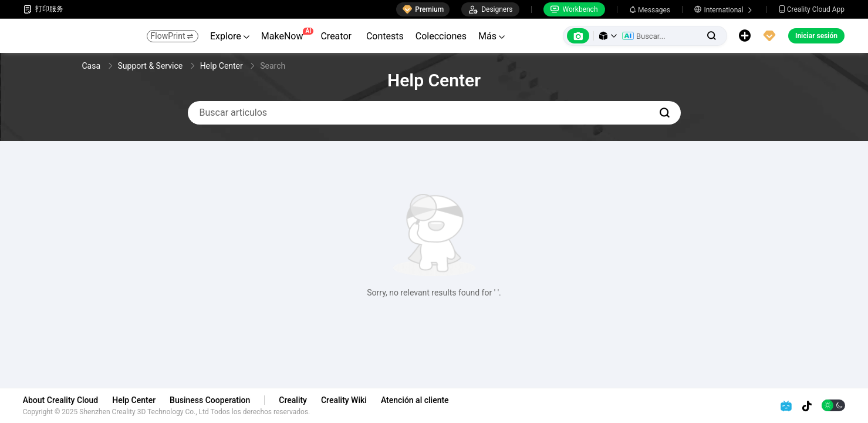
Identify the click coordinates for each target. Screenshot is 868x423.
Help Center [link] (223, 66)
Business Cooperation (210, 400)
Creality (294, 400)
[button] (608, 36)
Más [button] (492, 36)
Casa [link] (92, 66)
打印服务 (43, 9)
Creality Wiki (345, 400)
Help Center (135, 400)
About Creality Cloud (61, 400)
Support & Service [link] (151, 66)
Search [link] (273, 66)
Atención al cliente (416, 400)
